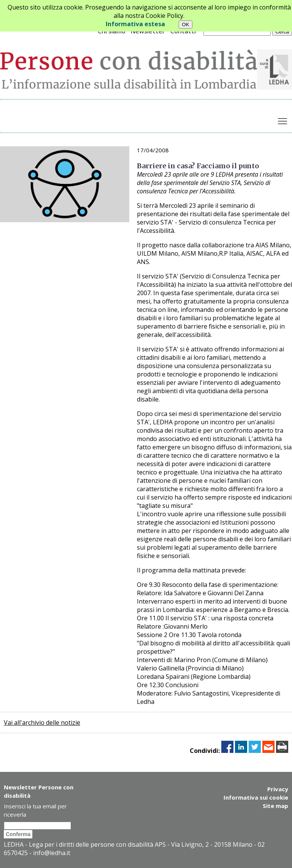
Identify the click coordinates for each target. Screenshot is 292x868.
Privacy (278, 789)
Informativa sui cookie (256, 797)
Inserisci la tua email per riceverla (35, 810)
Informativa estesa (135, 24)
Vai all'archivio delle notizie (42, 723)
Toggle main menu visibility (283, 119)
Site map (275, 806)
